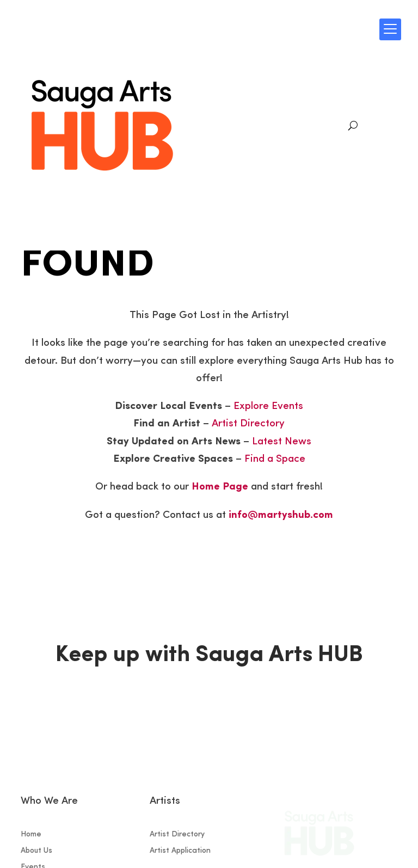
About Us (36, 851)
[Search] (353, 126)
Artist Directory (248, 424)
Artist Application (180, 851)
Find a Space (275, 459)
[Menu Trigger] (390, 29)
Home (31, 835)
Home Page (220, 487)
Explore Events (268, 407)
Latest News (282, 442)
